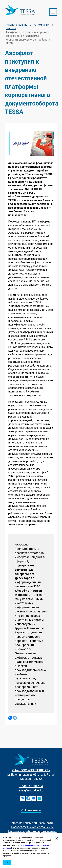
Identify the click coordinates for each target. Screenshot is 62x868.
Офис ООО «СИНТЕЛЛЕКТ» (31, 770)
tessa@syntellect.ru (31, 790)
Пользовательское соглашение (32, 827)
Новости (11, 28)
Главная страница (16, 25)
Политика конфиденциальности (31, 823)
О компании (42, 25)
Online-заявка (31, 810)
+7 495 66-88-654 (31, 786)
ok (7, 862)
